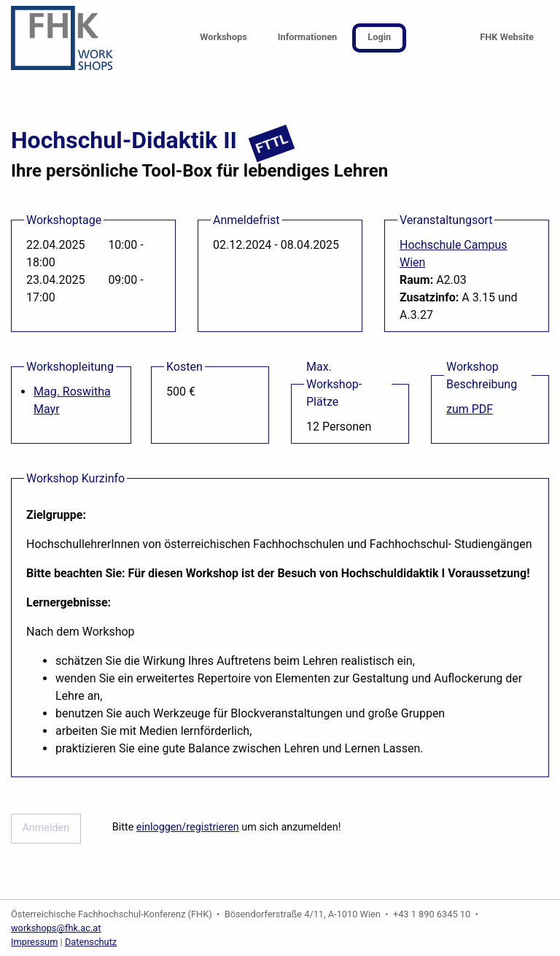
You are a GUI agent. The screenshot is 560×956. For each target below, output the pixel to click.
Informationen (308, 37)
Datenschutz (91, 942)
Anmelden (46, 828)
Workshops (223, 37)
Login (379, 37)
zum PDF (470, 409)
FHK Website (507, 37)
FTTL (271, 143)
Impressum (34, 942)
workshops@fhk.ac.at (56, 928)
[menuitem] (223, 38)
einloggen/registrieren (188, 827)
